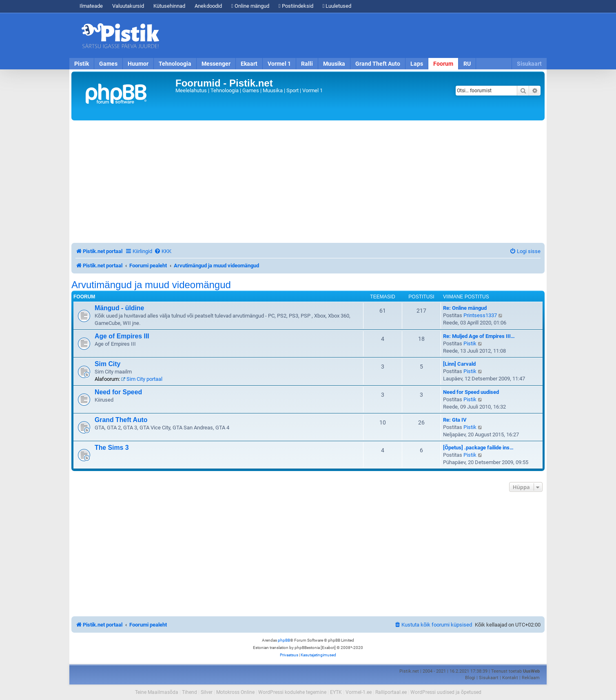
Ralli (307, 64)
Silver (207, 692)
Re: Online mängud (465, 308)
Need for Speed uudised (471, 392)
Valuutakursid (128, 6)
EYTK (336, 692)
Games (108, 64)
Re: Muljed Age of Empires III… (479, 336)
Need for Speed (118, 392)
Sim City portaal (142, 379)
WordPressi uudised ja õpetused (446, 692)
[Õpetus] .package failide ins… (478, 448)
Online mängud (250, 6)
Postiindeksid (296, 6)
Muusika (334, 64)
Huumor (138, 64)
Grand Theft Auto (378, 64)
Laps (417, 64)
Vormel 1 (279, 64)
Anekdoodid (208, 6)
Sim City (107, 364)
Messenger (216, 64)
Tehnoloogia (175, 64)
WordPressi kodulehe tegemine (292, 692)
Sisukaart (529, 64)
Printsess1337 (480, 315)
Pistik (82, 64)
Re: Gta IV (455, 420)
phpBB (284, 640)
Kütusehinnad (169, 6)
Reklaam (531, 678)
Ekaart (249, 64)
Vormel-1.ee (359, 692)
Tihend (189, 692)
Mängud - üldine (119, 308)
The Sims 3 (112, 448)
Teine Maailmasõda (157, 692)
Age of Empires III (122, 336)
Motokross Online (235, 692)
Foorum (443, 64)
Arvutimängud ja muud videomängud (151, 285)
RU (467, 64)
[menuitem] (163, 251)
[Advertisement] (355, 36)
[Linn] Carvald (459, 364)
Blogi (470, 678)
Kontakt (510, 678)
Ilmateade (91, 6)
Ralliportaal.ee (391, 692)
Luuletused (337, 6)
